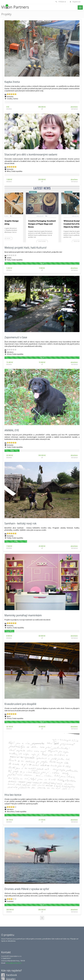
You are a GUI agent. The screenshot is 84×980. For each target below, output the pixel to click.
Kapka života (12, 82)
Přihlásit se (62, 2)
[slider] (12, 94)
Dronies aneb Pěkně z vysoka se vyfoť (27, 889)
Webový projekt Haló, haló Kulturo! (26, 248)
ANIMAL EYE (12, 430)
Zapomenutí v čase (16, 337)
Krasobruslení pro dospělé (20, 704)
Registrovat (76, 2)
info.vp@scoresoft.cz (14, 963)
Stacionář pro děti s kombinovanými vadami (31, 154)
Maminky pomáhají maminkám (23, 615)
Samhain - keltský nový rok (20, 523)
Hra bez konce (13, 795)
